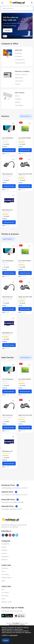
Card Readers (19, 105)
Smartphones (5, 544)
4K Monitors (19, 56)
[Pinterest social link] (10, 535)
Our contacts (5, 574)
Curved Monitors (20, 60)
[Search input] (16, 8)
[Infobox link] (10, 485)
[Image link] (10, 520)
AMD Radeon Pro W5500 (7, 211)
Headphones (5, 556)
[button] (9, 150)
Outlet (3, 581)
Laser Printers (19, 81)
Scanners (18, 84)
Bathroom (4, 560)
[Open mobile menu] (2, 3)
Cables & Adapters (7, 176)
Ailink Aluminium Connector (7, 175)
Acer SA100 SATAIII (25, 138)
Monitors (19, 50)
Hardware (4, 550)
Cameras (4, 553)
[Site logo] (17, 3)
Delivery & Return (7, 578)
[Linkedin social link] (13, 535)
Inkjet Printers (19, 78)
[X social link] (7, 535)
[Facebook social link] (3, 535)
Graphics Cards (6, 212)
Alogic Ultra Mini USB (25, 174)
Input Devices (20, 93)
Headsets (18, 102)
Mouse (17, 96)
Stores (3, 571)
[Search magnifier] (31, 9)
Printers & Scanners (22, 71)
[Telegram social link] (17, 535)
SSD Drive (21, 140)
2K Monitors (19, 53)
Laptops (4, 547)
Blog (3, 589)
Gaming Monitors (20, 63)
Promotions (5, 568)
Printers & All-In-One (21, 75)
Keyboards (18, 99)
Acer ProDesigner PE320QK (8, 139)
